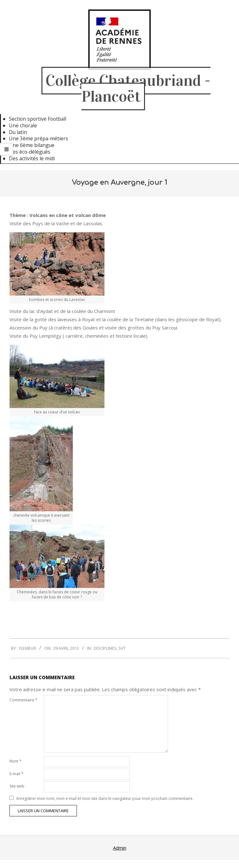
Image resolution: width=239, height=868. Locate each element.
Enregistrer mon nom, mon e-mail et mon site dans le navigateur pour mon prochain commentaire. (105, 798)
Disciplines (105, 648)
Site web (17, 786)
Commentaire (23, 700)
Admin (120, 848)
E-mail (16, 774)
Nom (16, 761)
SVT (122, 648)
